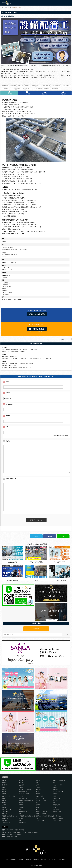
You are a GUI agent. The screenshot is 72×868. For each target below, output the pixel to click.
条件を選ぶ (36, 628)
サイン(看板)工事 (23, 792)
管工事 (4, 787)
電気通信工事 (5, 803)
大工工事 (55, 796)
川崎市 (14, 832)
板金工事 (4, 792)
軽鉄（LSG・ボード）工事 (9, 796)
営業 (20, 820)
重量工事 (55, 803)
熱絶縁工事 (5, 807)
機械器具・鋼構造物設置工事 (26, 801)
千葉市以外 (14, 837)
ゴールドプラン (57, 820)
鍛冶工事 (55, 783)
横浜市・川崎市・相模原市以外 (31, 832)
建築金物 (55, 789)
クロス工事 (22, 796)
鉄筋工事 (21, 783)
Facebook (50, 536)
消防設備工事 (22, 803)
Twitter (36, 536)
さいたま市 (9, 834)
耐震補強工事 (56, 805)
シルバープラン (6, 823)
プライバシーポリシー (53, 859)
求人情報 (9, 93)
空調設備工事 (56, 798)
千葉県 (4, 837)
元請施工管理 (5, 818)
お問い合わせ (37, 329)
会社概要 (27, 93)
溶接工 (21, 809)
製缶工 (38, 809)
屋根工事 (38, 789)
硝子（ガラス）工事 (58, 792)
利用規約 (62, 859)
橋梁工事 (38, 805)
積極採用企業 (22, 823)
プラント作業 (5, 812)
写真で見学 (63, 93)
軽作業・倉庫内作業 (41, 814)
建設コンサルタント (58, 818)
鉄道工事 (21, 805)
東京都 (4, 830)
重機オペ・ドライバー (42, 812)
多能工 (55, 807)
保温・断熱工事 (23, 798)
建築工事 (21, 781)
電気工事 (55, 801)
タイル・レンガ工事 (24, 794)
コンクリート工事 (58, 785)
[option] (36, 41)
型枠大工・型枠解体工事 (59, 781)
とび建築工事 (22, 785)
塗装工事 (55, 787)
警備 (20, 814)
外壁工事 (21, 787)
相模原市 (19, 832)
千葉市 (8, 837)
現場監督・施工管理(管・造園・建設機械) (30, 816)
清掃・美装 (56, 809)
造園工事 (38, 794)
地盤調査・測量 (57, 812)
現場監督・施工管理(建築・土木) (10, 816)
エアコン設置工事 (6, 809)
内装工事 (55, 794)
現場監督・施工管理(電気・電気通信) (52, 816)
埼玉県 (4, 834)
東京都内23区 (10, 830)
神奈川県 (4, 832)
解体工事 (38, 785)
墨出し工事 (5, 814)
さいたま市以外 (17, 834)
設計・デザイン (40, 818)
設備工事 (4, 801)
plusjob (32, 866)
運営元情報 (29, 859)
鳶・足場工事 (5, 785)
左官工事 (38, 787)
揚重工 (38, 807)
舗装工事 (4, 805)
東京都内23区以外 (19, 830)
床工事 (4, 798)
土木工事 (4, 781)
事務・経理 (5, 820)
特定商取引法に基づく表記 (39, 859)
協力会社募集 (45, 93)
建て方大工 (5, 783)
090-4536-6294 (37, 314)
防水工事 (4, 789)
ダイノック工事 (40, 798)
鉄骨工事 (38, 783)
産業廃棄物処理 (23, 812)
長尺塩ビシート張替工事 (25, 789)
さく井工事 (22, 807)
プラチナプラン (40, 820)
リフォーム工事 (40, 796)
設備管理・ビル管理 (41, 801)
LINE (63, 536)
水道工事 (38, 803)
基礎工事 (38, 781)
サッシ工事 (39, 792)
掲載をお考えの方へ (11, 859)
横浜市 (9, 832)
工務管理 (21, 818)
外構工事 (4, 794)
